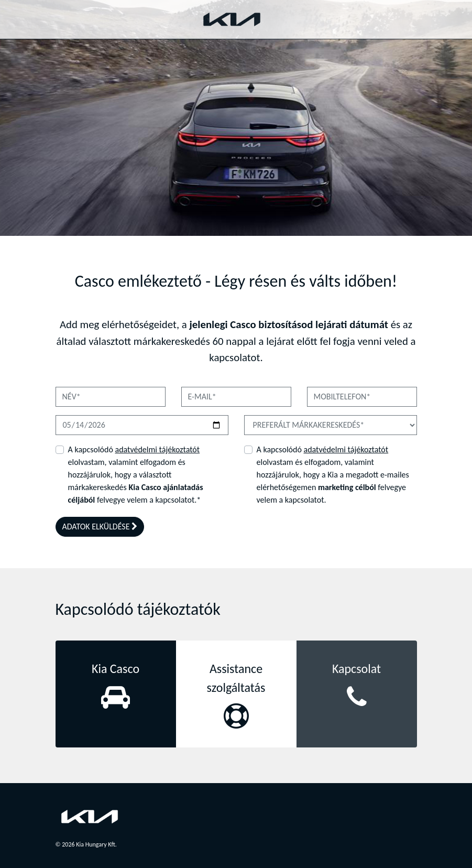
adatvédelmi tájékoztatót (157, 449)
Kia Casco (116, 669)
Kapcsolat (356, 669)
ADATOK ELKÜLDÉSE (100, 527)
